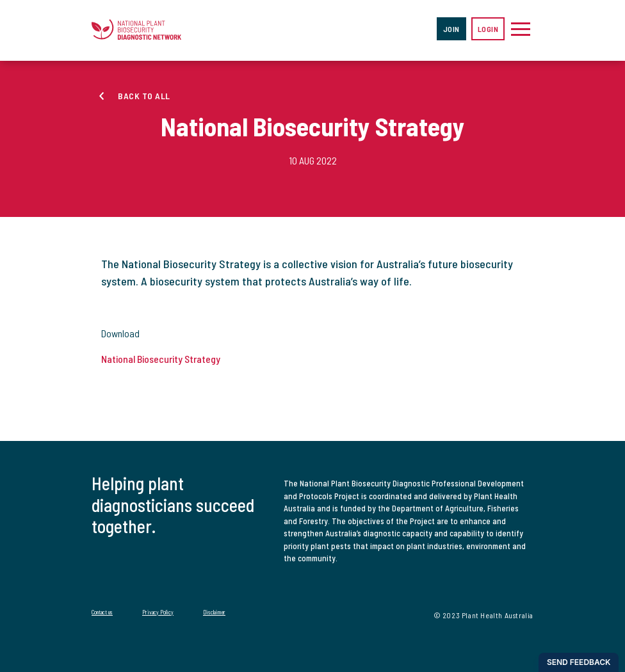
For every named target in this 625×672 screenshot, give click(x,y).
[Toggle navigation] (521, 29)
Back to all (144, 96)
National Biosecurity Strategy (161, 359)
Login (488, 29)
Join (451, 29)
